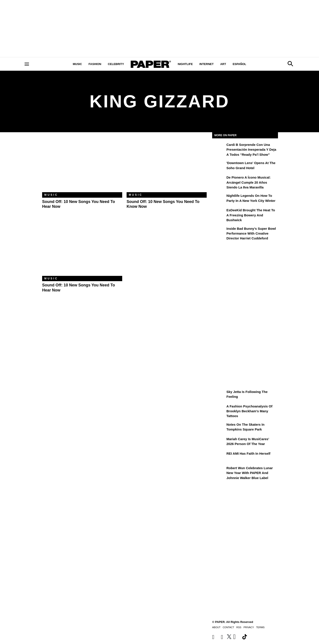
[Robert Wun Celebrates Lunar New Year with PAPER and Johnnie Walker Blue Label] (219, 471)
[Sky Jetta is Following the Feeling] (219, 395)
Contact (228, 627)
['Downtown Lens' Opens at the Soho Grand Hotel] (219, 166)
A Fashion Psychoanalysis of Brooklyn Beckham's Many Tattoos (249, 411)
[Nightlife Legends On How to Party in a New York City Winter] (219, 199)
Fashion (95, 64)
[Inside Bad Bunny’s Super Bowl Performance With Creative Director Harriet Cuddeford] (219, 232)
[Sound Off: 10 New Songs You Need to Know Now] (167, 166)
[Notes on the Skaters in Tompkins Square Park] (219, 428)
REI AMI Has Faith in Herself (248, 453)
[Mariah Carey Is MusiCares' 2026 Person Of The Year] (219, 442)
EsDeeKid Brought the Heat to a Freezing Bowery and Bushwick (251, 215)
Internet (207, 64)
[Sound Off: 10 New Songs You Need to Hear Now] (82, 166)
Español (239, 64)
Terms (260, 627)
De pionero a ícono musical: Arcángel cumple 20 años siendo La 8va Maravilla (248, 182)
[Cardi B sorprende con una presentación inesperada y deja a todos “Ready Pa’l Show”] (219, 148)
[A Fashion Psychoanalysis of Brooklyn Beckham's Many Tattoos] (219, 409)
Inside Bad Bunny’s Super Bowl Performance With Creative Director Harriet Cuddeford (251, 233)
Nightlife (185, 64)
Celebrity (116, 64)
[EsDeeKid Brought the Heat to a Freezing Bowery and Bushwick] (219, 213)
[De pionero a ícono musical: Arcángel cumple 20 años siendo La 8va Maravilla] (219, 181)
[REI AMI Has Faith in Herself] (219, 457)
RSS (239, 627)
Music (77, 64)
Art (223, 64)
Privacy (249, 627)
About (216, 627)
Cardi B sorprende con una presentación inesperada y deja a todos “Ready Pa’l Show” (251, 150)
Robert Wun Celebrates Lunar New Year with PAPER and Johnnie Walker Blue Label (250, 473)
